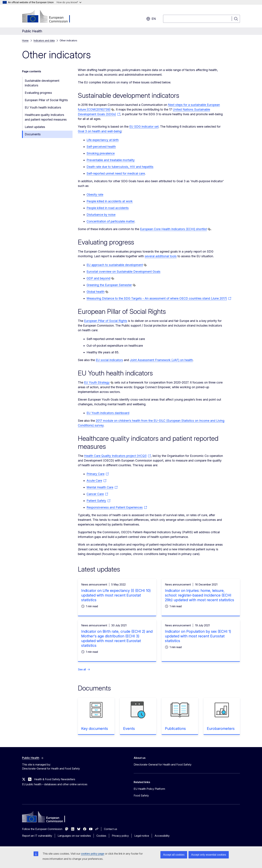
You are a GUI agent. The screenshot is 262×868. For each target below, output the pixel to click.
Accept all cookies (174, 855)
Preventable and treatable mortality (111, 160)
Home (25, 40)
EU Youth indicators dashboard (108, 413)
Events (129, 728)
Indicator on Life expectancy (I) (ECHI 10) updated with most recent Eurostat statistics (116, 595)
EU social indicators (109, 360)
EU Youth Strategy (97, 382)
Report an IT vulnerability (37, 836)
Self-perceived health (101, 147)
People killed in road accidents (108, 208)
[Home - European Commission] (49, 17)
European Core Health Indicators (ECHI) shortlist (173, 229)
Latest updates (35, 127)
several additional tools (161, 256)
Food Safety (141, 795)
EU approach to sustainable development (115, 265)
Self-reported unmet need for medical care (116, 173)
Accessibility (162, 836)
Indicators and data (44, 40)
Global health (95, 292)
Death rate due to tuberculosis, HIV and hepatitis (120, 167)
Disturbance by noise (101, 215)
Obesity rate (95, 195)
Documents (33, 134)
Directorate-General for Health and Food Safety (163, 765)
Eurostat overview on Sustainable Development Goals (123, 272)
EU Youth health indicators (43, 107)
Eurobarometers (221, 728)
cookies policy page (93, 854)
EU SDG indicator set (144, 127)
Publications (175, 728)
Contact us (111, 829)
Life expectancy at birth (103, 140)
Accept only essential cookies (209, 855)
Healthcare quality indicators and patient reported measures (46, 117)
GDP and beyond (98, 278)
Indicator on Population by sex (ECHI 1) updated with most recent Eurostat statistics (198, 636)
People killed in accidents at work (110, 201)
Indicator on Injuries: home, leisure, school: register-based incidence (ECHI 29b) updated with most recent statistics (200, 595)
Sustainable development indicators (42, 83)
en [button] (151, 19)
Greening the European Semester (109, 285)
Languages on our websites (74, 836)
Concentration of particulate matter (111, 221)
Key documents (95, 728)
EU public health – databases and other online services (55, 784)
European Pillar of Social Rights (46, 100)
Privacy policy (120, 836)
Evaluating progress (38, 93)
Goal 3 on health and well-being (100, 131)
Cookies (101, 836)
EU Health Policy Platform (149, 789)
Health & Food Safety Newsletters (55, 779)
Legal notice (142, 836)
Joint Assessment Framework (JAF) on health (161, 360)
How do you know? (69, 2)
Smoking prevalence (101, 153)
